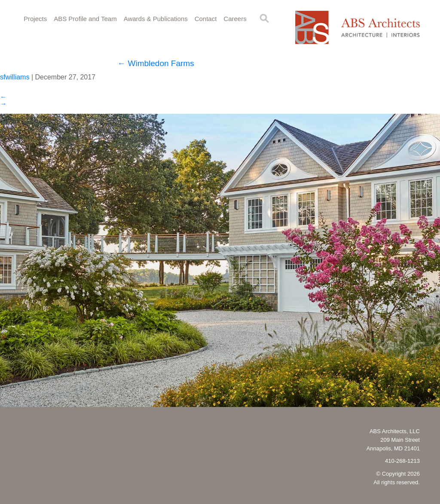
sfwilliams (15, 77)
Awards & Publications (156, 19)
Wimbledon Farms (156, 63)
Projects (35, 19)
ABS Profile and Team (85, 19)
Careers (235, 19)
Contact (206, 19)
